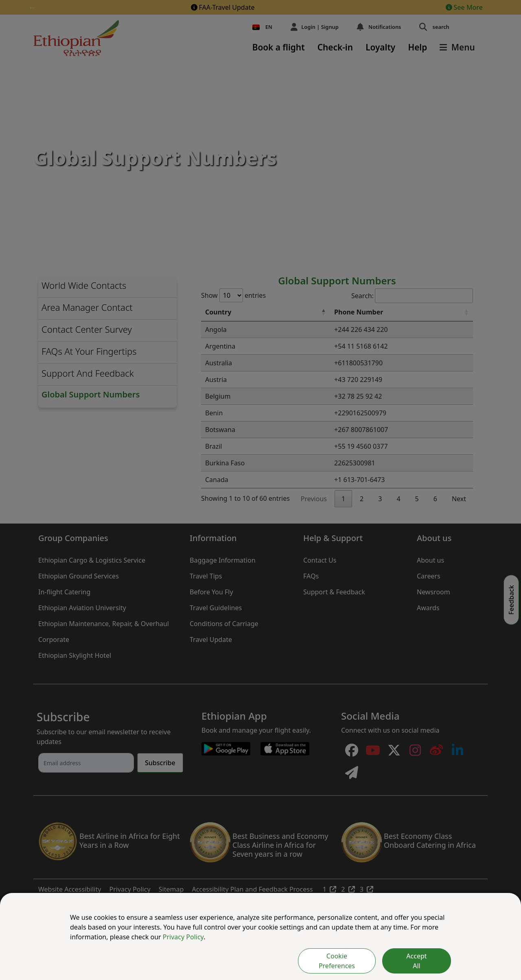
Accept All (416, 961)
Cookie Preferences (337, 961)
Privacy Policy (183, 937)
